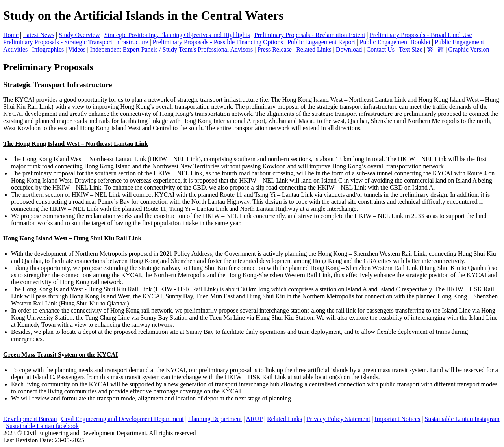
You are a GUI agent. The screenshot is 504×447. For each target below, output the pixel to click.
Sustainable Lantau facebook (42, 426)
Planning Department (215, 419)
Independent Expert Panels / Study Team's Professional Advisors (171, 49)
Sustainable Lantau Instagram (462, 419)
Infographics (48, 49)
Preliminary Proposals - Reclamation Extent (310, 35)
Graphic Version (469, 49)
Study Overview (79, 35)
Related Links (314, 49)
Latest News (39, 35)
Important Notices (397, 419)
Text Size (411, 49)
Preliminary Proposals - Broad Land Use (421, 35)
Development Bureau (30, 419)
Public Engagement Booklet (395, 42)
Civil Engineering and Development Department (123, 419)
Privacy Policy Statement (338, 419)
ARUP (254, 419)
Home (11, 35)
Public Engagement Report (321, 42)
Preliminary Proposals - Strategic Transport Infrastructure (76, 42)
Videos (77, 49)
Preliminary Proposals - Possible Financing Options (218, 42)
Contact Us (381, 49)
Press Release (274, 49)
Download (349, 49)
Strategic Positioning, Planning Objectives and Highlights (177, 35)
